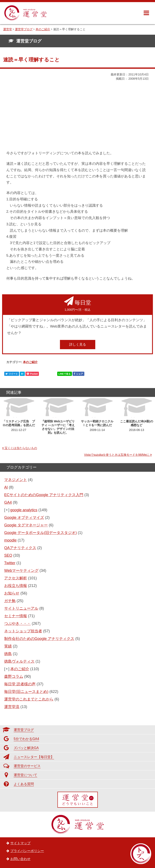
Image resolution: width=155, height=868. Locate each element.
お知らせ (12, 593)
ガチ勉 (10, 601)
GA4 (8, 502)
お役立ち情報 (16, 586)
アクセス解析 (16, 578)
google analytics (24, 510)
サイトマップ (20, 843)
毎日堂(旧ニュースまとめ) (26, 692)
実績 (8, 646)
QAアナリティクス (20, 548)
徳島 (8, 654)
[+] (7, 510)
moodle (10, 540)
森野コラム (14, 676)
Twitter (10, 563)
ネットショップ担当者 (23, 631)
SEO (8, 555)
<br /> (19, 119)
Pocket (32, 374)
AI (6, 487)
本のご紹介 (30, 362)
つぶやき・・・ (17, 624)
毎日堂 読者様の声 (20, 684)
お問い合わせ (20, 859)
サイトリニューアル (21, 608)
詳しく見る (78, 344)
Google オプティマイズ (24, 518)
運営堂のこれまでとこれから (29, 699)
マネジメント (16, 480)
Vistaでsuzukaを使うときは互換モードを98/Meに (117, 455)
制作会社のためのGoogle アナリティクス (39, 639)
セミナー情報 (16, 616)
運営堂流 (12, 707)
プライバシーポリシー (27, 851)
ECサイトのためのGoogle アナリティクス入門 (44, 495)
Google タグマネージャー (26, 525)
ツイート (12, 374)
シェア (78, 374)
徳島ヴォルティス (19, 661)
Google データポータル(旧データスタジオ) (40, 533)
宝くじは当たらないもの (21, 448)
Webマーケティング (21, 571)
